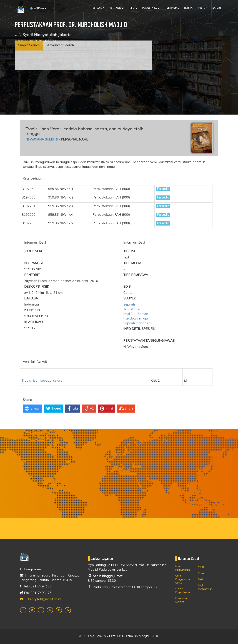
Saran (217, 8)
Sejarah (129, 305)
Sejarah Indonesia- (138, 323)
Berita (188, 8)
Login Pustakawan (205, 587)
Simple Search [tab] (29, 32)
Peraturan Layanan (181, 600)
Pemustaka (151, 8)
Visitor (203, 8)
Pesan (202, 573)
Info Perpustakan (183, 568)
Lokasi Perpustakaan (183, 590)
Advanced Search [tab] (61, 32)
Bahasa (38, 9)
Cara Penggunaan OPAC (183, 579)
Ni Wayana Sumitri (42, 140)
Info (133, 8)
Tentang (117, 8)
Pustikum (172, 8)
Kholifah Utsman (136, 314)
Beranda (98, 8)
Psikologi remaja (136, 319)
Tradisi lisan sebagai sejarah (43, 381)
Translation (132, 309)
